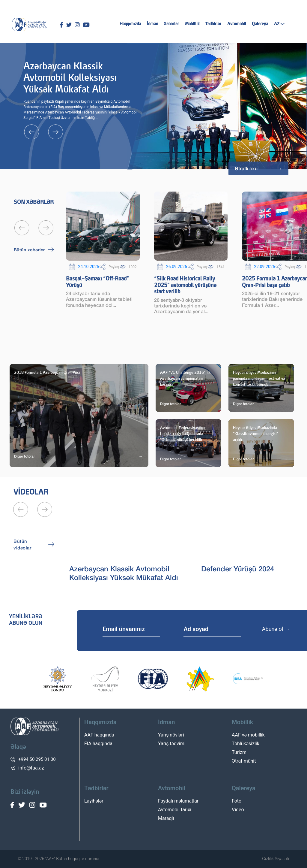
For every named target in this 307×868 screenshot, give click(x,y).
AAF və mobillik (248, 735)
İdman (152, 24)
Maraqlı (166, 818)
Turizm (239, 752)
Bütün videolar (22, 544)
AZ (279, 24)
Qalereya (260, 24)
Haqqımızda (130, 24)
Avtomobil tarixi (175, 810)
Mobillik (192, 24)
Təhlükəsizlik (246, 744)
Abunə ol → (276, 629)
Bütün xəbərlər (29, 250)
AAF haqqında (99, 735)
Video (238, 810)
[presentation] (36, 132)
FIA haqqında (98, 744)
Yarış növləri (171, 735)
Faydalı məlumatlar (178, 801)
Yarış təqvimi (172, 744)
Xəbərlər (171, 24)
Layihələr (94, 801)
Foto (237, 801)
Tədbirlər (213, 24)
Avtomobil (237, 24)
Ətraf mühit (244, 761)
